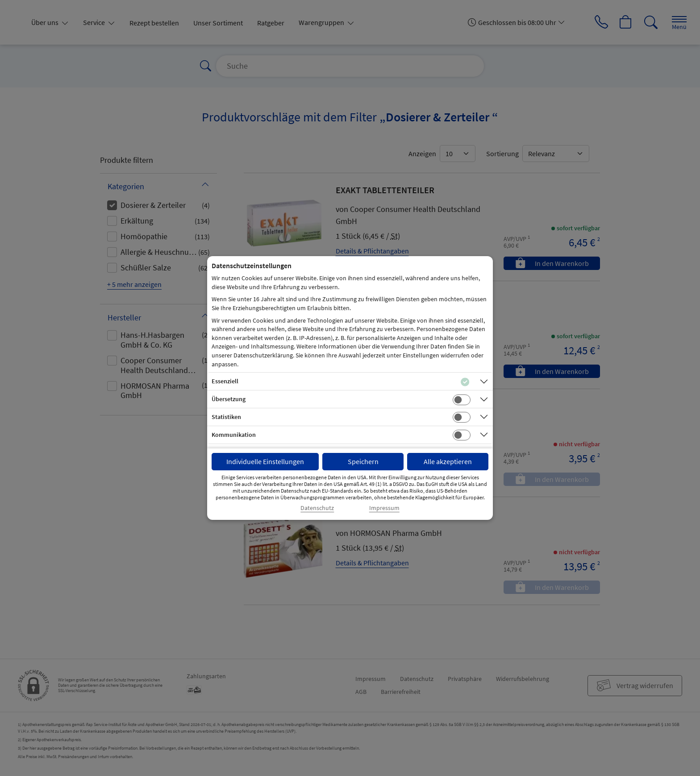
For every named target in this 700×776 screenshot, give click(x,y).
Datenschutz (317, 508)
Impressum (384, 508)
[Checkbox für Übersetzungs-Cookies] (462, 400)
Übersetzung (229, 399)
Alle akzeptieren (448, 461)
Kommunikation (234, 435)
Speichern (363, 461)
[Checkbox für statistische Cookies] (462, 417)
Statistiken (226, 417)
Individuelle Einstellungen (265, 461)
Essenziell (225, 381)
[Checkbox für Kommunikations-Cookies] (462, 435)
